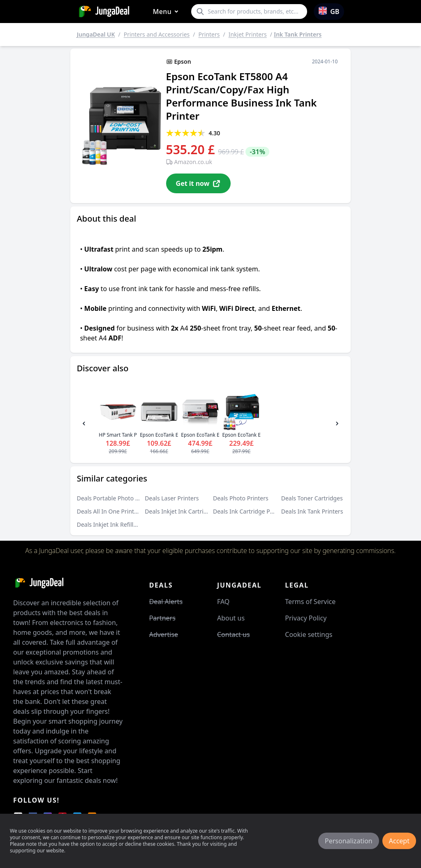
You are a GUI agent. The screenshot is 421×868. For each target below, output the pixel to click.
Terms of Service (310, 602)
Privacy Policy (306, 618)
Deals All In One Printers (110, 511)
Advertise (164, 634)
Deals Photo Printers (241, 498)
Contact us (234, 634)
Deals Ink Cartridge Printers (250, 511)
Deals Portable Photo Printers (117, 498)
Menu (167, 12)
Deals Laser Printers (172, 498)
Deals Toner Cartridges (312, 498)
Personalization (349, 841)
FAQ (223, 602)
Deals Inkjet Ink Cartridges (180, 511)
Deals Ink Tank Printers (312, 511)
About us (231, 618)
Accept (399, 841)
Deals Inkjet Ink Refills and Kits (118, 524)
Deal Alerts (166, 602)
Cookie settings (309, 634)
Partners (162, 618)
